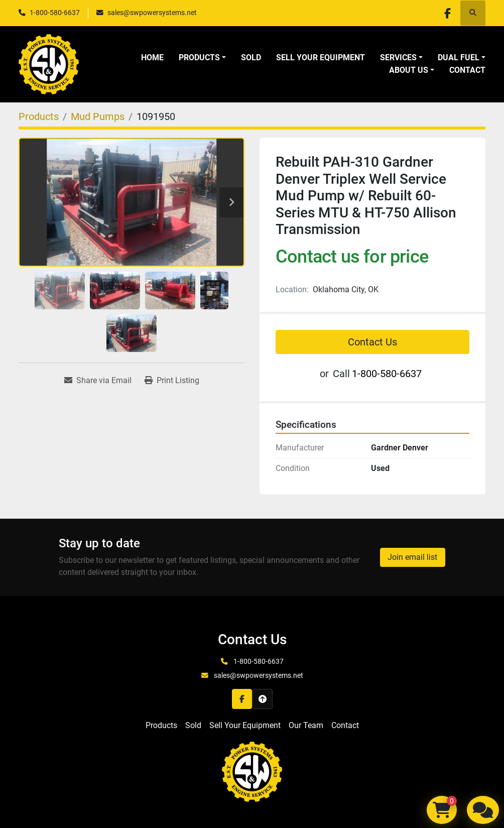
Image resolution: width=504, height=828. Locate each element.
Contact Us (372, 342)
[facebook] (447, 13)
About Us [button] (409, 70)
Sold (251, 57)
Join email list (412, 557)
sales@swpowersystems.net (152, 13)
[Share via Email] (98, 381)
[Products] (39, 116)
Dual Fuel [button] (459, 57)
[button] (202, 58)
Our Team (306, 725)
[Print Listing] (172, 381)
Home (152, 57)
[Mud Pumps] (98, 116)
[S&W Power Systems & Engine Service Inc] (252, 771)
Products (199, 57)
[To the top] (263, 699)
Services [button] (398, 57)
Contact (467, 70)
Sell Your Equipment (321, 57)
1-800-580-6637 (55, 13)
